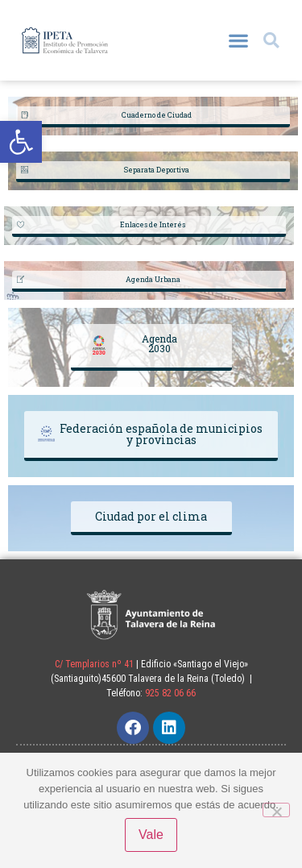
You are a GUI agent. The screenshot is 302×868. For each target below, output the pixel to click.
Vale (151, 835)
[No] (276, 810)
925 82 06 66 (170, 693)
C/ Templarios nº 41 (94, 664)
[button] (21, 142)
